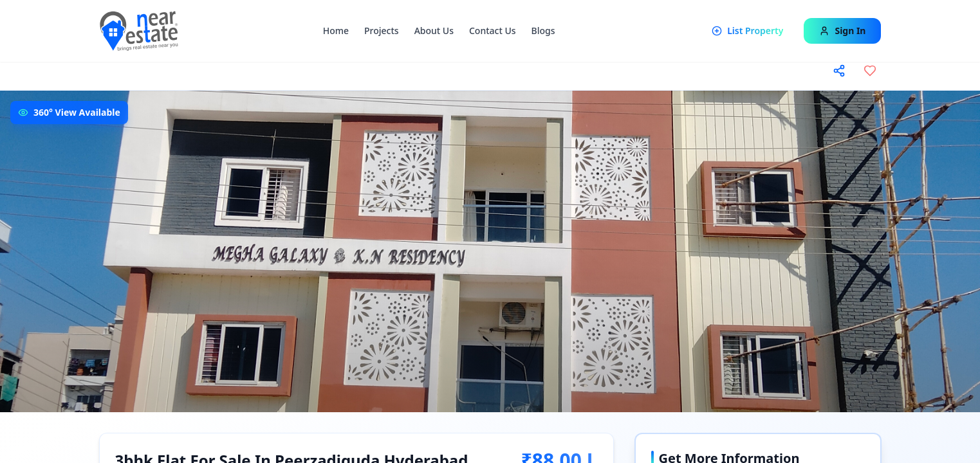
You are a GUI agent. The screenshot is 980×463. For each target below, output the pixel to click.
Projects (382, 31)
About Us (434, 31)
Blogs (543, 31)
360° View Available (77, 112)
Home (336, 31)
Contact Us (493, 31)
